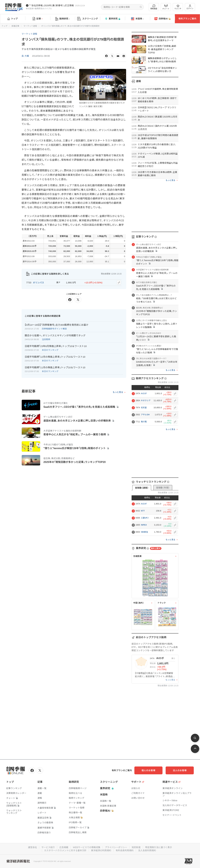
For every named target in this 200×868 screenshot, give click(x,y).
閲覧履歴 (154, 7)
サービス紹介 (48, 847)
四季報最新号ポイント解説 (54, 329)
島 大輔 (25, 56)
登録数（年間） (163, 488)
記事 (38, 19)
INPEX (144, 525)
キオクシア (146, 401)
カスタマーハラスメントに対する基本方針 (65, 850)
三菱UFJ (145, 518)
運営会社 (32, 847)
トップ (13, 19)
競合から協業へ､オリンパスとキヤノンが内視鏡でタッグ (55, 335)
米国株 (137, 19)
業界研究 (112, 19)
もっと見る (118, 392)
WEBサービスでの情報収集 (87, 847)
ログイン (190, 7)
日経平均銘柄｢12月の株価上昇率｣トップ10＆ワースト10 (55, 357)
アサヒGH (145, 415)
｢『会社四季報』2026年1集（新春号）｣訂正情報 (51, 5)
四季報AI (162, 19)
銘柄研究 (63, 19)
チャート (166, 7)
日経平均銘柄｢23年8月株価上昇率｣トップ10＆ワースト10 (56, 346)
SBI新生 (145, 532)
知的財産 (136, 847)
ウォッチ (178, 7)
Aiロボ (144, 394)
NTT (143, 511)
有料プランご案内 (187, 19)
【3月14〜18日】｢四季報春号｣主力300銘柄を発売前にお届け (56, 325)
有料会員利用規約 (125, 850)
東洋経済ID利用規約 (101, 850)
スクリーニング (88, 19)
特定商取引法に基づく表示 (159, 847)
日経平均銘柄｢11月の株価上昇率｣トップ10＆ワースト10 (55, 367)
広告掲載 (64, 847)
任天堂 (144, 408)
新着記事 (15, 26)
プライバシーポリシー (116, 847)
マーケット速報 (30, 26)
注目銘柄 (46, 339)
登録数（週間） (142, 488)
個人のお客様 (148, 770)
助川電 (144, 422)
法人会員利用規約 (147, 850)
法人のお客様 (180, 770)
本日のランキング (50, 350)
